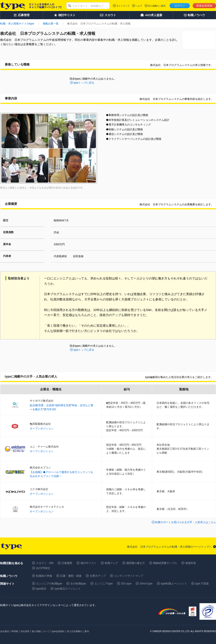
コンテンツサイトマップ (129, 576)
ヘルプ (139, 6)
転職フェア (111, 563)
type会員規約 (58, 631)
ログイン (180, 6)
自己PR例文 (43, 568)
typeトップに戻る (84, 83)
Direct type (146, 584)
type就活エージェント (68, 589)
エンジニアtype (104, 584)
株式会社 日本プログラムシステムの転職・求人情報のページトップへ (169, 547)
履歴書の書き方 (136, 563)
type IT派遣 (202, 584)
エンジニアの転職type (49, 584)
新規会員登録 (204, 6)
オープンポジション (42, 429)
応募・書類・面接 (71, 576)
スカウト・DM (45, 563)
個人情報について (41, 631)
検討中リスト (89, 563)
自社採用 (25, 631)
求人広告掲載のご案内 (78, 631)
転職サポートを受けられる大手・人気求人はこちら (186, 522)
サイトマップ (123, 6)
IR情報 (15, 631)
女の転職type (78, 584)
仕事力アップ (98, 576)
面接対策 (191, 563)
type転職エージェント (174, 584)
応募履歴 (67, 563)
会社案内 (5, 631)
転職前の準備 (44, 576)
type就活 (41, 589)
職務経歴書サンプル (165, 563)
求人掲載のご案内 (157, 6)
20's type (126, 584)
